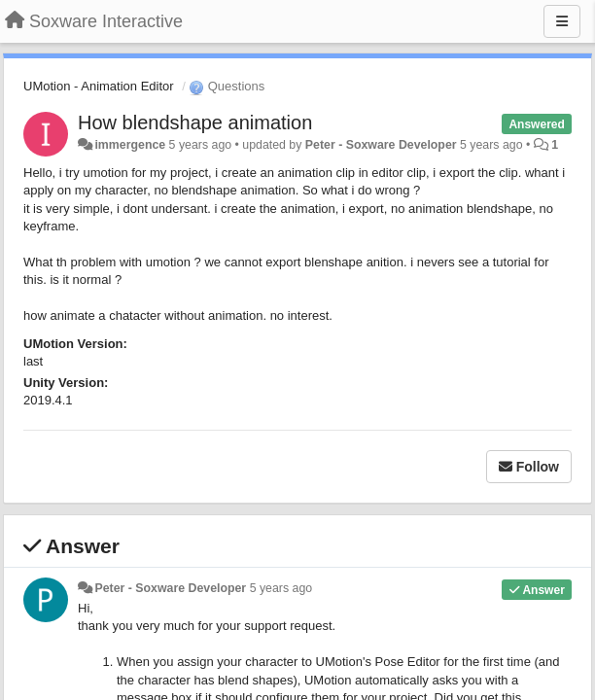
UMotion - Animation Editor (99, 86)
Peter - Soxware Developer (381, 145)
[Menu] (562, 21)
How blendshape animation (195, 122)
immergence (130, 145)
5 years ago (281, 588)
